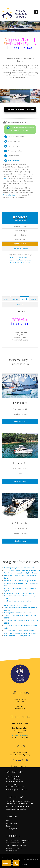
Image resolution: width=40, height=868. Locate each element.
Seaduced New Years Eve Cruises (20, 260)
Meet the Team (11, 823)
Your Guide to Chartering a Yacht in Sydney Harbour (22, 570)
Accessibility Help (12, 851)
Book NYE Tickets (12, 784)
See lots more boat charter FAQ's (17, 806)
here (4, 179)
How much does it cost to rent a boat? (19, 804)
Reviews (34, 299)
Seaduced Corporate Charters (20, 257)
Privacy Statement (22, 865)
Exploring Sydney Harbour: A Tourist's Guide (19, 568)
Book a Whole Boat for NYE (16, 787)
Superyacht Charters (13, 779)
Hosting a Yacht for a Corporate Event (17, 613)
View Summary (20, 421)
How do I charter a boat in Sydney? (18, 801)
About (8, 821)
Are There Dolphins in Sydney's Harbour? (18, 601)
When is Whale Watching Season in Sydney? (19, 593)
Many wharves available (20, 735)
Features (15, 299)
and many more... (14, 160)
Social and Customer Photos (16, 843)
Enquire (6, 863)
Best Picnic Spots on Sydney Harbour (17, 636)
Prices (6, 299)
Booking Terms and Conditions (17, 809)
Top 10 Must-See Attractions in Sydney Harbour (21, 573)
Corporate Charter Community (16, 845)
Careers (9, 826)
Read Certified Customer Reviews (17, 840)
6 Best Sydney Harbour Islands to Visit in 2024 (20, 633)
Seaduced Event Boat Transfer (20, 263)
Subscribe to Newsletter (14, 848)
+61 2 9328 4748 (20, 760)
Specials (25, 299)
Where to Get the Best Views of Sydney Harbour (21, 581)
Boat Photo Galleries (13, 776)
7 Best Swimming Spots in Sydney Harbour (19, 631)
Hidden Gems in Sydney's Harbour (16, 605)
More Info (20, 305)
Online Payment (11, 829)
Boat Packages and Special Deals (17, 790)
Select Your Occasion (20, 249)
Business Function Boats (14, 782)
